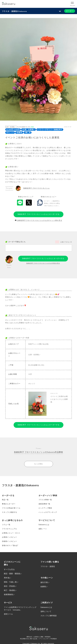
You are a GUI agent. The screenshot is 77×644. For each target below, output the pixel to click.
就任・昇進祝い (10, 586)
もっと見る (39, 464)
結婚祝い (44, 587)
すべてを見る (9, 569)
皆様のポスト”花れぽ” (10, 545)
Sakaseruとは (44, 525)
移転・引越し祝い (11, 582)
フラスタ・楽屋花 (48, 566)
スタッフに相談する (9, 512)
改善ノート (43, 529)
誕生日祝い (45, 582)
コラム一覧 (6, 525)
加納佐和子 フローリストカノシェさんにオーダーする (39, 214)
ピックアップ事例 (45, 508)
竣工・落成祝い (10, 590)
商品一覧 (5, 500)
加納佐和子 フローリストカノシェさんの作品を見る (43, 263)
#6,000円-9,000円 (13, 130)
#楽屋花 (19, 133)
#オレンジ (10, 133)
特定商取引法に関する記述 (29, 639)
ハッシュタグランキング (48, 512)
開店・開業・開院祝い (13, 574)
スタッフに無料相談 (49, 616)
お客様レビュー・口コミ (11, 533)
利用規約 (48, 637)
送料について (46, 611)
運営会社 (29, 637)
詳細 (32, 127)
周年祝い (8, 578)
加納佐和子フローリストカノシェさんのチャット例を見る (39, 220)
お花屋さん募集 (39, 637)
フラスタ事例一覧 (45, 500)
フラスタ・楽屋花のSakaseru (14, 11)
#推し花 (28, 133)
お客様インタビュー (9, 537)
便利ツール (8, 614)
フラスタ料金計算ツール (11, 508)
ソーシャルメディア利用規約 (48, 639)
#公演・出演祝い (28, 130)
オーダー (70, 11)
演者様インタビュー (9, 541)
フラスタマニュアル (9, 529)
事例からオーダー (9, 504)
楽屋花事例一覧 (44, 504)
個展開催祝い (9, 594)
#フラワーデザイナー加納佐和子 (50, 130)
